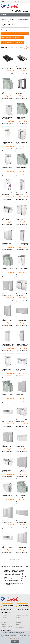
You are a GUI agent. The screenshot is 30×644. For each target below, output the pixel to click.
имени (22, 48)
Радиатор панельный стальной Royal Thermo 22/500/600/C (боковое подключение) (21, 471)
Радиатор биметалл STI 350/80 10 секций (21, 421)
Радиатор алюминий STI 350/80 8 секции (22, 194)
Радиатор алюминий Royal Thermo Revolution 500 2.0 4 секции (22, 244)
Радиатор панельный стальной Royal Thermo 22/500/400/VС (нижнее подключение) (7, 522)
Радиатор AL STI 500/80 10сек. (7, 395)
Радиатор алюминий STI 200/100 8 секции (7, 219)
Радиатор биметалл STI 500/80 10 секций (7, 496)
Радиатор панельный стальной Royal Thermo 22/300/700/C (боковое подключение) (7, 446)
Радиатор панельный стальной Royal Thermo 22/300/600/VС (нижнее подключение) (21, 547)
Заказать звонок (7, 605)
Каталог (4, 15)
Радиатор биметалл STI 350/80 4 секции (21, 143)
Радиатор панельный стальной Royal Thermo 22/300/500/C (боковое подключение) (7, 295)
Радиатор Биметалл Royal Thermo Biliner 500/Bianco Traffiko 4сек (22, 345)
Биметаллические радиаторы (22, 33)
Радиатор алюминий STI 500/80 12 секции (22, 496)
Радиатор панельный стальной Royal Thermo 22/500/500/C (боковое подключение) (21, 395)
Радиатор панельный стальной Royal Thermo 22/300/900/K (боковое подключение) (21, 522)
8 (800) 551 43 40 (7, 609)
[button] (3, 1)
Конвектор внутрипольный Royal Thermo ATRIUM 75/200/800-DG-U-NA (22, 68)
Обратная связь (23, 605)
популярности (14, 48)
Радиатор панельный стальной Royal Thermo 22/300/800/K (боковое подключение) (21, 320)
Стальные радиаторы (6, 38)
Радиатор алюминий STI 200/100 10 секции (22, 370)
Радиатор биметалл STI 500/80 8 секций (21, 269)
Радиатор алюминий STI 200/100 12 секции (7, 471)
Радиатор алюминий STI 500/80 (7, 93)
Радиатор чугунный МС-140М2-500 (20, 93)
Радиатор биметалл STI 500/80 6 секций (7, 194)
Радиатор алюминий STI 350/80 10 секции (7, 370)
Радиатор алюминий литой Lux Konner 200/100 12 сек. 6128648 (8, 547)
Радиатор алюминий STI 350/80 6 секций (7, 168)
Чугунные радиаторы (19, 42)
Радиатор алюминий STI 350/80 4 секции (7, 118)
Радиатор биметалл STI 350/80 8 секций (21, 294)
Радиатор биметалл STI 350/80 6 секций (21, 219)
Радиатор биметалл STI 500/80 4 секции (7, 143)
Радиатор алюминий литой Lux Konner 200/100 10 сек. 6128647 (8, 421)
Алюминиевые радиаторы (7, 33)
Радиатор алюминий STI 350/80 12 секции (22, 446)
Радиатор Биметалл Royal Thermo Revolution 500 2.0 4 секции (8, 345)
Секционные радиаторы (7, 42)
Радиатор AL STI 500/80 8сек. (7, 269)
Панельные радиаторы (18, 38)
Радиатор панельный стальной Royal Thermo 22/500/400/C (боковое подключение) (7, 320)
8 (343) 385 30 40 (23, 609)
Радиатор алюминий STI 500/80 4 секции (22, 118)
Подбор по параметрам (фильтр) (15, 21)
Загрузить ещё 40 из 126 (15, 560)
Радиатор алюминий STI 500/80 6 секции (22, 168)
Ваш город (16, 1)
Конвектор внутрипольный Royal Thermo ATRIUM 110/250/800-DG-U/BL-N (8, 68)
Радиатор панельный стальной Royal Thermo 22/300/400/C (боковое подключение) (7, 244)
